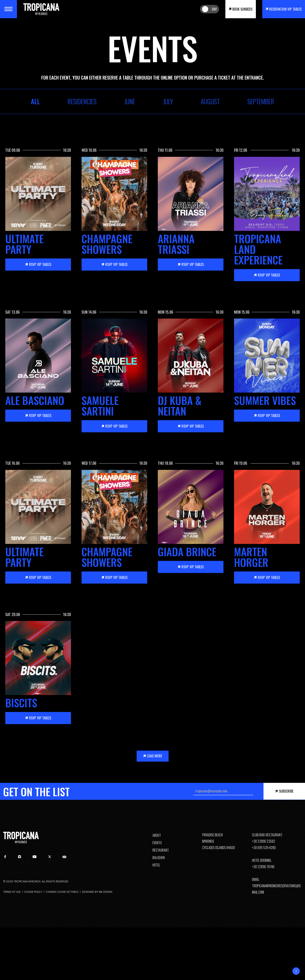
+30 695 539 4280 (264, 848)
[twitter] (50, 857)
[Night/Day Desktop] (209, 9)
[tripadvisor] (64, 858)
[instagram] (19, 857)
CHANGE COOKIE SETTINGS (62, 892)
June (130, 101)
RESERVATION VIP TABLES (285, 9)
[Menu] (8, 9)
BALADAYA (159, 858)
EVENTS (157, 843)
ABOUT (157, 835)
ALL (35, 101)
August (210, 101)
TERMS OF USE (12, 892)
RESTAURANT (161, 850)
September (261, 101)
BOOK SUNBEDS (242, 9)
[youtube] (35, 858)
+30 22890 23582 (264, 841)
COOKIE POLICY (33, 892)
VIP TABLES (40, 264)
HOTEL (156, 865)
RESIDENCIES (82, 101)
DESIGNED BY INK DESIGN (97, 892)
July (168, 101)
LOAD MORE (155, 756)
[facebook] (5, 857)
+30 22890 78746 (263, 867)
